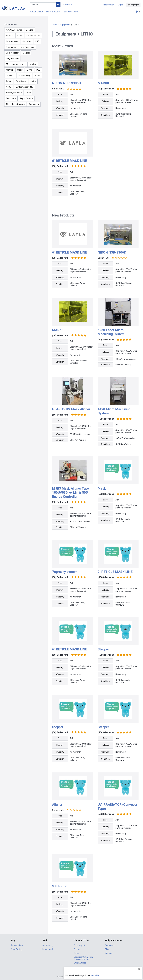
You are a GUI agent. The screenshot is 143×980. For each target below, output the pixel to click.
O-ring (30, 70)
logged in (124, 975)
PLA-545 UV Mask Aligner (71, 409)
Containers (34, 104)
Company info (80, 945)
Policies (77, 949)
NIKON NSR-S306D (66, 83)
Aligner (57, 805)
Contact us (110, 945)
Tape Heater (21, 81)
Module (33, 64)
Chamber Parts (33, 36)
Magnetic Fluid (12, 58)
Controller (27, 41)
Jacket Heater (12, 53)
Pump (37, 76)
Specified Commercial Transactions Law (83, 958)
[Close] (139, 969)
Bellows (10, 36)
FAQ (107, 949)
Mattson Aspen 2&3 (24, 87)
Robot (9, 81)
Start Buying (17, 949)
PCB (38, 70)
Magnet (26, 53)
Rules (76, 953)
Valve (33, 81)
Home (55, 25)
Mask (102, 488)
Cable (20, 36)
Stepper (103, 649)
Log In (120, 5)
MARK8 (103, 83)
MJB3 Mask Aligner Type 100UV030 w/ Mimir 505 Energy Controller (70, 493)
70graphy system (65, 572)
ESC (37, 41)
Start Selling (48, 945)
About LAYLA (37, 12)
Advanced (67, 4)
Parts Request (53, 12)
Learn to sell (48, 949)
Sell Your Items (71, 12)
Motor (20, 70)
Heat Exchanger (27, 47)
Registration (109, 5)
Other (28, 93)
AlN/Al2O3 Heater (14, 30)
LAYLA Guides (80, 963)
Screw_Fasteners (14, 93)
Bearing (30, 30)
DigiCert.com (71, 971)
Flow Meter (11, 47)
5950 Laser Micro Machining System (111, 332)
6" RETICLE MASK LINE (69, 161)
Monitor (10, 70)
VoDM (9, 87)
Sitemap (109, 953)
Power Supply (24, 76)
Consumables (12, 41)
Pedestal (10, 76)
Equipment (11, 98)
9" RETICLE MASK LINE (115, 572)
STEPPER (59, 886)
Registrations (17, 945)
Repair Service (26, 98)
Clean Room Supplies (16, 104)
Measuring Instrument (16, 64)
